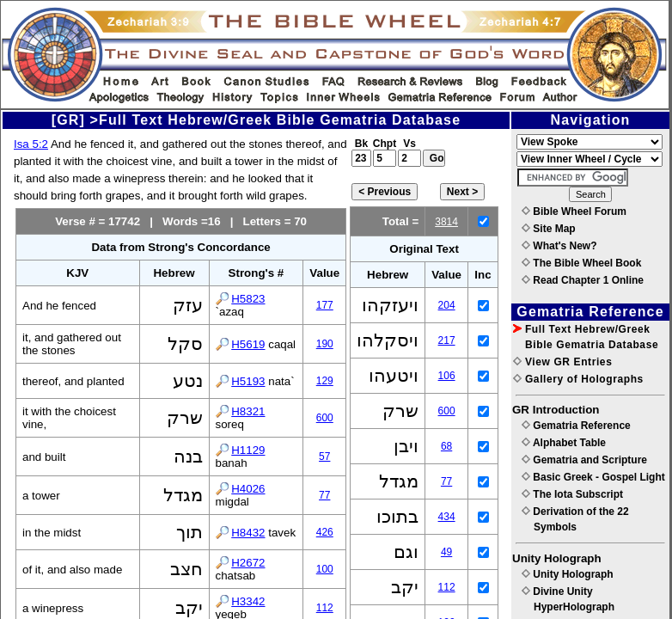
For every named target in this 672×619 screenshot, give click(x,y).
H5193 (248, 381)
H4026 (248, 489)
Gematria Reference (576, 426)
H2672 (248, 563)
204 (447, 305)
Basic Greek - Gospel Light (593, 477)
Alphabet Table (564, 443)
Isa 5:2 (31, 144)
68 (446, 446)
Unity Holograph (568, 574)
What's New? (559, 246)
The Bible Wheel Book (581, 263)
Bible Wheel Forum (574, 211)
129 (325, 381)
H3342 (248, 601)
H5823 (248, 299)
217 (447, 340)
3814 (446, 222)
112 (325, 608)
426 (325, 532)
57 (324, 457)
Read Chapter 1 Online (583, 280)
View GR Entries (562, 362)
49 (446, 552)
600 (325, 418)
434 (447, 517)
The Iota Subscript (572, 494)
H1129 (248, 450)
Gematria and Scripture (584, 460)
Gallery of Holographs (578, 379)
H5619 (248, 344)
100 (325, 569)
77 (324, 495)
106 (447, 376)
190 (325, 344)
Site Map (549, 229)
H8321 (248, 411)
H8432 (248, 533)
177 (325, 305)
